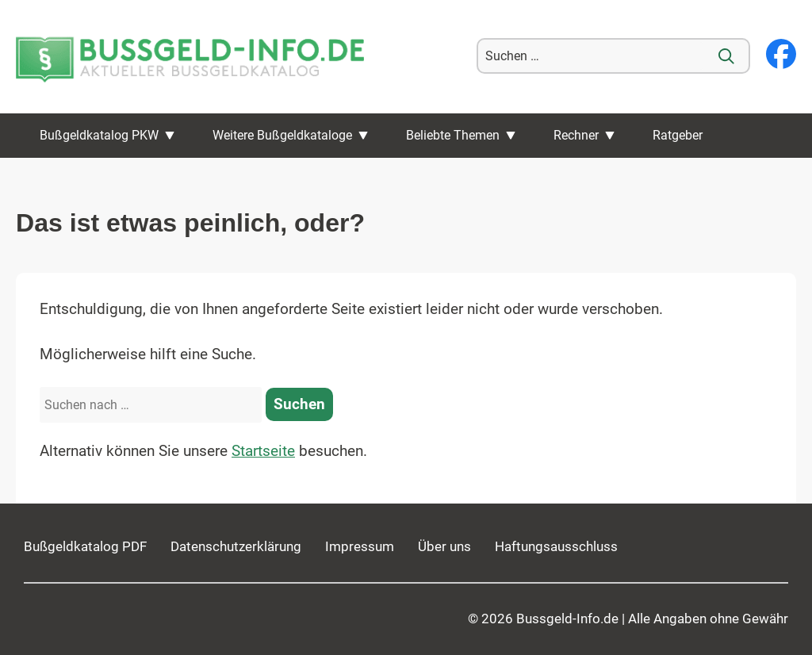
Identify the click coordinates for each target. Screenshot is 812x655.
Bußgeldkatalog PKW (99, 135)
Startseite (263, 451)
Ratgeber (678, 135)
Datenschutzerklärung (236, 546)
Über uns (444, 546)
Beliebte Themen (453, 135)
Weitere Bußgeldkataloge (282, 135)
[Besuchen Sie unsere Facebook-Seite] (781, 56)
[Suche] (726, 56)
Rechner (576, 135)
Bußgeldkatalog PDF (85, 546)
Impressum (360, 546)
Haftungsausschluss (556, 546)
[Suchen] (299, 404)
